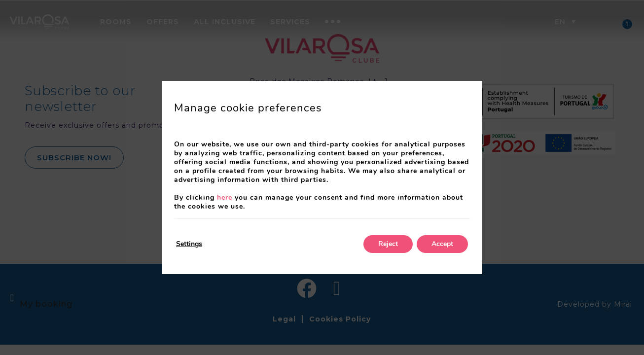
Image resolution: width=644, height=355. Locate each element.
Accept (442, 244)
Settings (189, 244)
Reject (388, 244)
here (225, 197)
